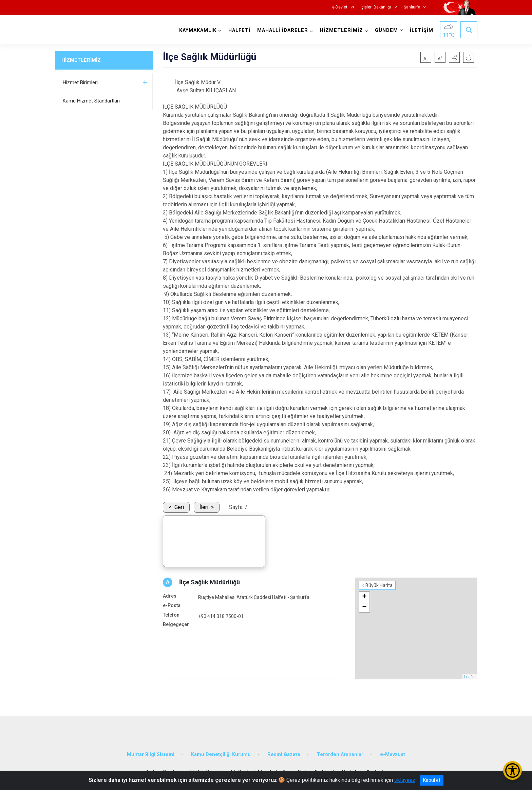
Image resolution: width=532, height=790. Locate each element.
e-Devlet (340, 7)
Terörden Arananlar (340, 755)
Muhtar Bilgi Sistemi (151, 755)
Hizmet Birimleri (80, 82)
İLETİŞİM (422, 30)
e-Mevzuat (393, 755)
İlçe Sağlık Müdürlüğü (210, 582)
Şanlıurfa (412, 7)
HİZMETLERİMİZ (81, 60)
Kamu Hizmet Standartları (91, 101)
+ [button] (364, 597)
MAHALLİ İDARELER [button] (283, 30)
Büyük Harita (379, 585)
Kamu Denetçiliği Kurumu (221, 755)
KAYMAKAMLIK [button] (198, 30)
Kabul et (432, 780)
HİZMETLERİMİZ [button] (341, 30)
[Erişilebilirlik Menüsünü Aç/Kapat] (512, 770)
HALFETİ (239, 30)
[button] (454, 57)
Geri (179, 507)
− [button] (364, 607)
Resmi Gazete (284, 755)
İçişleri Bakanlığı (376, 7)
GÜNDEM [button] (386, 30)
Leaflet (470, 677)
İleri (204, 507)
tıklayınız (405, 780)
